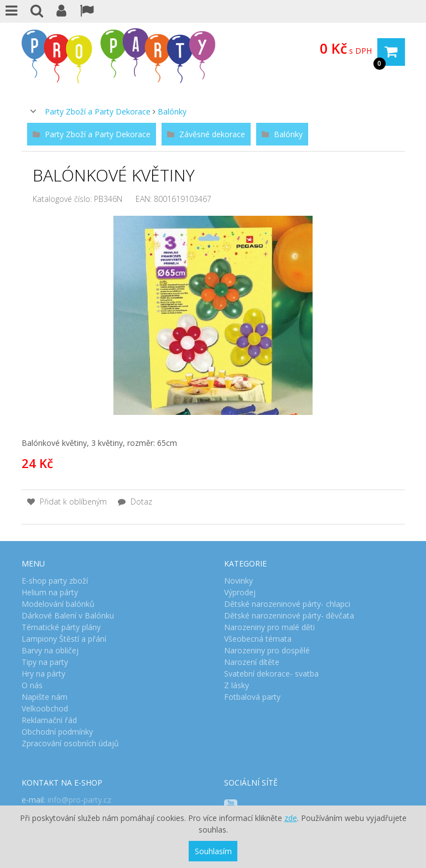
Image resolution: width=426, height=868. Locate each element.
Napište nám (45, 697)
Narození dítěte (252, 662)
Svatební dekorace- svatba (271, 674)
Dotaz (135, 501)
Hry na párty (43, 674)
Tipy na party (45, 662)
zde (291, 818)
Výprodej (240, 592)
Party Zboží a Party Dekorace (98, 111)
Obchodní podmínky (57, 732)
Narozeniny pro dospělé (267, 650)
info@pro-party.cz (79, 800)
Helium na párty (50, 592)
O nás (32, 685)
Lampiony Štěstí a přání (64, 639)
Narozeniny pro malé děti (269, 627)
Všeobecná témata (258, 639)
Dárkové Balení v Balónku (68, 615)
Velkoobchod (45, 708)
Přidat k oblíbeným (67, 501)
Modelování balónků (58, 604)
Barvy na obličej (50, 650)
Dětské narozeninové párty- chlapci (287, 604)
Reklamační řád (49, 720)
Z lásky (237, 685)
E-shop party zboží (55, 581)
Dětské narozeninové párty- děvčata (289, 615)
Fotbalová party (252, 697)
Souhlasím (213, 851)
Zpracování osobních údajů (70, 743)
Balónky (172, 111)
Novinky (238, 581)
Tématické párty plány (61, 627)
